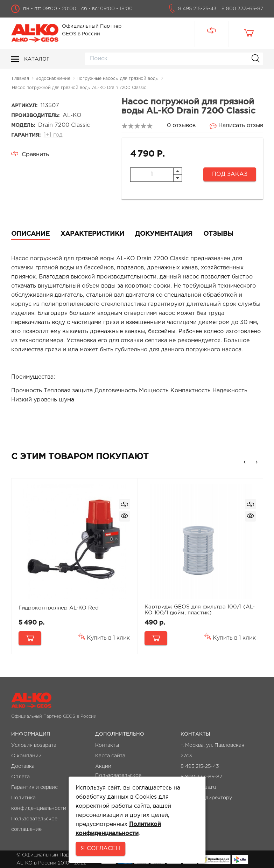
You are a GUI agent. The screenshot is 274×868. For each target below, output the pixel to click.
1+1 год (53, 135)
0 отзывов (181, 126)
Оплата (20, 777)
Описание (30, 234)
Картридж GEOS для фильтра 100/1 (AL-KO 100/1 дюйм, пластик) (200, 610)
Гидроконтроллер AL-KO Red (59, 608)
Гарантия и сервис (34, 787)
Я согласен (100, 849)
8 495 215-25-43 (197, 9)
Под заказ (230, 174)
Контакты (107, 745)
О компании (26, 756)
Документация (164, 234)
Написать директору (206, 798)
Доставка (23, 766)
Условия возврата (34, 745)
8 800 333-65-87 (242, 9)
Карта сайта (110, 756)
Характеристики (92, 234)
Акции (103, 766)
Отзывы (218, 234)
